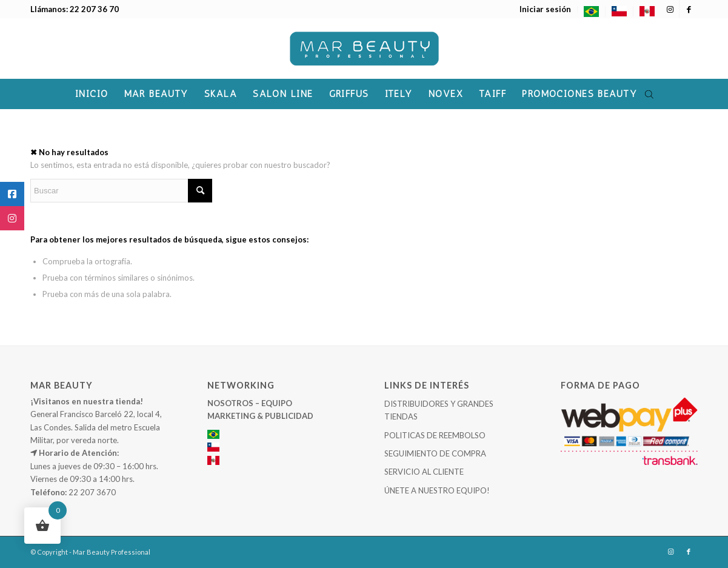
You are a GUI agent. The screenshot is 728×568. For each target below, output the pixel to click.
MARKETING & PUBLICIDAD (260, 416)
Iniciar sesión (545, 9)
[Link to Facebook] (689, 9)
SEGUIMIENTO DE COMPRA (435, 453)
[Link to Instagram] (670, 9)
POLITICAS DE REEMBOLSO (435, 435)
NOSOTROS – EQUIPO (250, 403)
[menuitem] (546, 9)
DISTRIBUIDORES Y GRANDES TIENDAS (439, 410)
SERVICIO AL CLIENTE (424, 472)
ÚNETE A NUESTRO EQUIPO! (437, 490)
